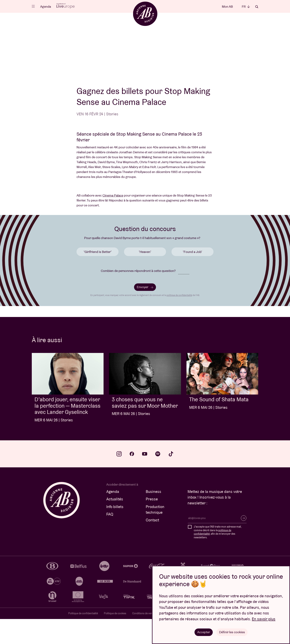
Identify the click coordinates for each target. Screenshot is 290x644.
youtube (145, 479)
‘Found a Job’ (192, 277)
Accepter (204, 632)
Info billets (115, 532)
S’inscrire (244, 543)
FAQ (110, 539)
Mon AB (227, 6)
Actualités (115, 524)
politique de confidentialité (179, 320)
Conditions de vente (143, 638)
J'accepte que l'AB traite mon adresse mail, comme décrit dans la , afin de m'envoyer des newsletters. (218, 557)
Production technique (155, 535)
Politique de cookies (115, 638)
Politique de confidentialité (83, 638)
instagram (119, 479)
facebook (132, 479)
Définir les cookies (232, 632)
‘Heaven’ (145, 277)
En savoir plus (264, 619)
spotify (158, 479)
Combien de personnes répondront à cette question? (138, 296)
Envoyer (145, 312)
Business (153, 517)
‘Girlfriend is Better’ (98, 277)
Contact (152, 545)
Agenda (46, 6)
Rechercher (257, 7)
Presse (152, 524)
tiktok (171, 479)
